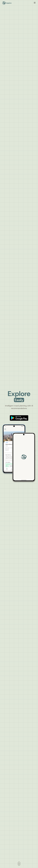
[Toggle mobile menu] (35, 3)
